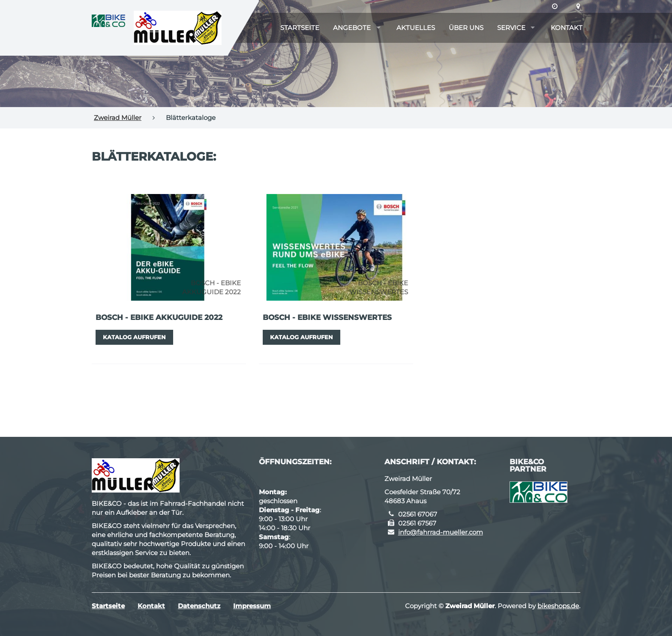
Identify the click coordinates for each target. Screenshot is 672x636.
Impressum (252, 606)
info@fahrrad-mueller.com (441, 532)
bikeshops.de (558, 606)
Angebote (352, 28)
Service (511, 28)
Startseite (300, 28)
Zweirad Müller (118, 118)
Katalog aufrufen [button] (134, 337)
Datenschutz (199, 606)
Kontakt (567, 28)
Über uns (466, 28)
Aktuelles (416, 28)
